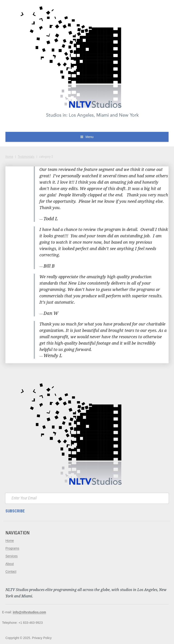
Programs (12, 548)
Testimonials (26, 157)
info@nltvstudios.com (29, 612)
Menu (89, 137)
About (10, 564)
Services (12, 556)
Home (9, 157)
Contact (11, 571)
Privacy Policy (42, 638)
